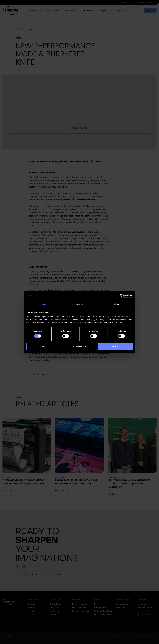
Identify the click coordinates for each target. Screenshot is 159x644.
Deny (44, 346)
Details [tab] (79, 304)
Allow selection (80, 346)
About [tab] (117, 304)
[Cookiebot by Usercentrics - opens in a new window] (122, 296)
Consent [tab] (42, 304)
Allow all (115, 346)
